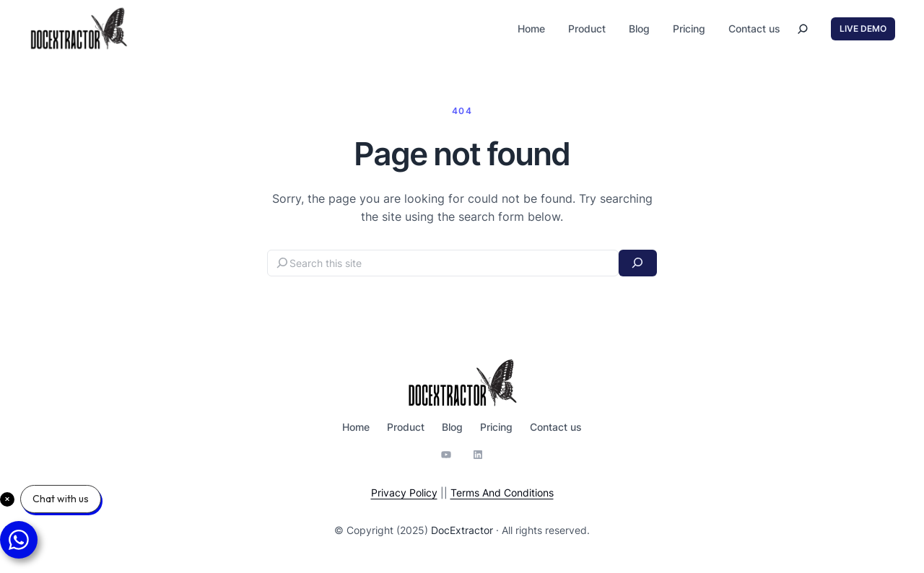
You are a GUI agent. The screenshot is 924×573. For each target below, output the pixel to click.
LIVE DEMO (863, 29)
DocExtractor (462, 530)
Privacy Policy (404, 493)
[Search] (638, 263)
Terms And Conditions (502, 493)
